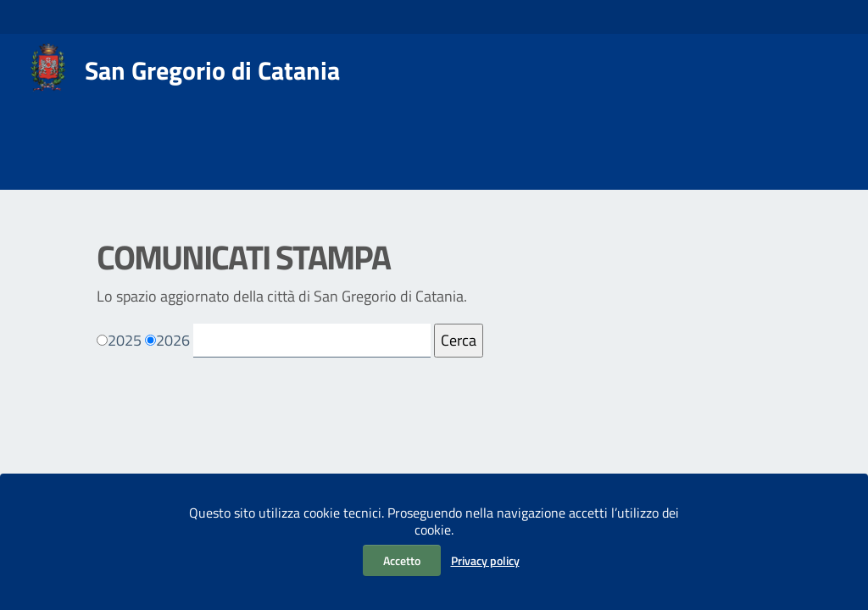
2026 (173, 340)
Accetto (402, 560)
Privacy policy (485, 560)
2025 (125, 340)
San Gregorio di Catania (212, 70)
